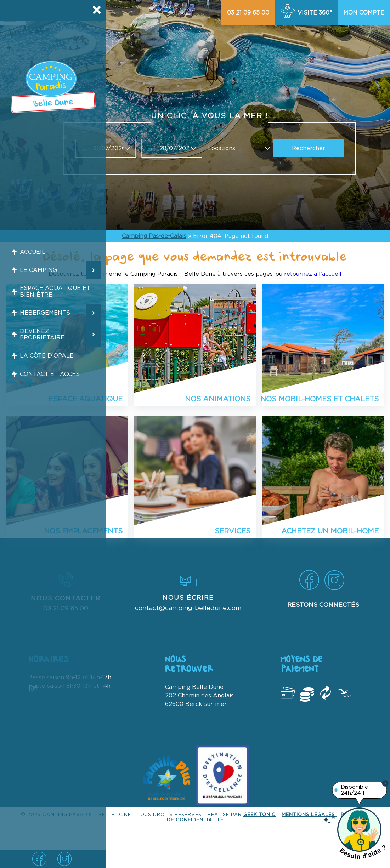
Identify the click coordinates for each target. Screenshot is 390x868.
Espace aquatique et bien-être (53, 300)
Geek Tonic (259, 815)
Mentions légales (309, 815)
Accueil (29, 253)
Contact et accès (47, 396)
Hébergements (42, 325)
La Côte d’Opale (44, 375)
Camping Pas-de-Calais (154, 236)
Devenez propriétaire (39, 350)
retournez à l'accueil (313, 274)
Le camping (35, 275)
